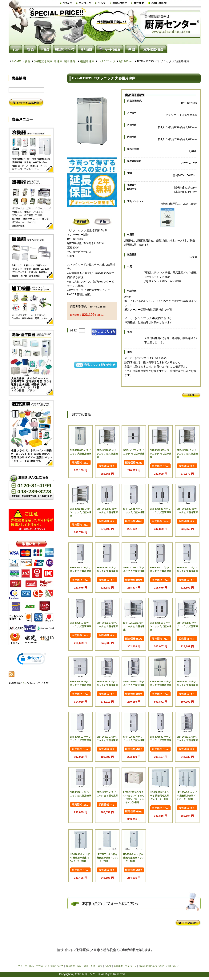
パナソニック (107, 61)
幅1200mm (126, 61)
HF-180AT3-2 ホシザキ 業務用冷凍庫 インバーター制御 (159, 796)
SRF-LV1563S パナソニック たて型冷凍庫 (134, 626)
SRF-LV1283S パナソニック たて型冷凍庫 (161, 454)
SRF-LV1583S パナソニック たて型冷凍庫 (187, 626)
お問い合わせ (173, 966)
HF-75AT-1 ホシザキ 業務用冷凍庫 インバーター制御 (107, 858)
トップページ (20, 966)
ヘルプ (108, 966)
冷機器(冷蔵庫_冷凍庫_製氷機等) (55, 61)
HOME (17, 61)
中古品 (39, 966)
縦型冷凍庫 (87, 61)
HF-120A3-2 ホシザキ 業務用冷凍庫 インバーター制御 (80, 858)
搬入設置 (70, 966)
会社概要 (118, 966)
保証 (79, 966)
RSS (25, 683)
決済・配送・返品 (93, 966)
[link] (31, 660)
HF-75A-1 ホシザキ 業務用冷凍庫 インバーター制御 (134, 858)
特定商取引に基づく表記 (151, 966)
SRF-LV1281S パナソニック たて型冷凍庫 (80, 512)
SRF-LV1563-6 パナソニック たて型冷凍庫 (161, 626)
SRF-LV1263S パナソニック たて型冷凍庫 (107, 454)
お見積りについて (54, 966)
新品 (28, 61)
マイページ (131, 966)
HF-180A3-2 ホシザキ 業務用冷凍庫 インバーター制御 (187, 796)
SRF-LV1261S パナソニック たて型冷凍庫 (187, 454)
